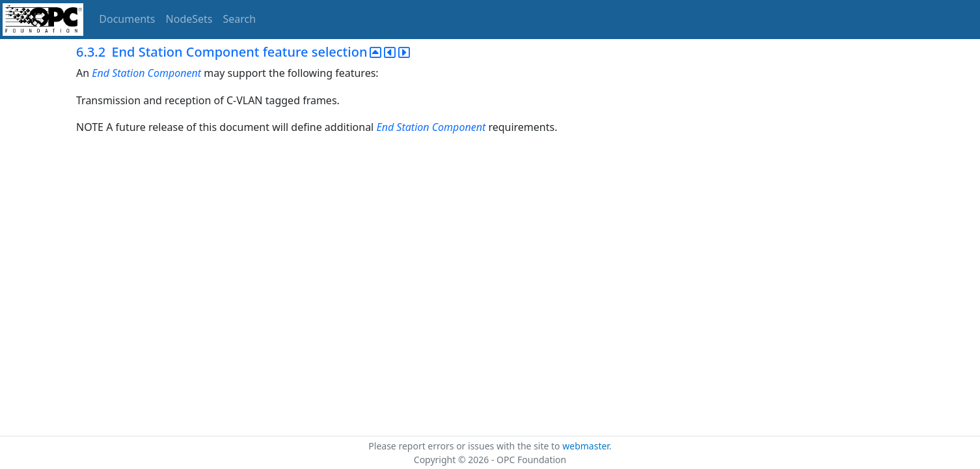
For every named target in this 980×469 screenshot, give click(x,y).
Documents (127, 19)
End (101, 73)
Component (175, 73)
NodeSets (189, 19)
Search (240, 19)
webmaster (586, 446)
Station (128, 73)
